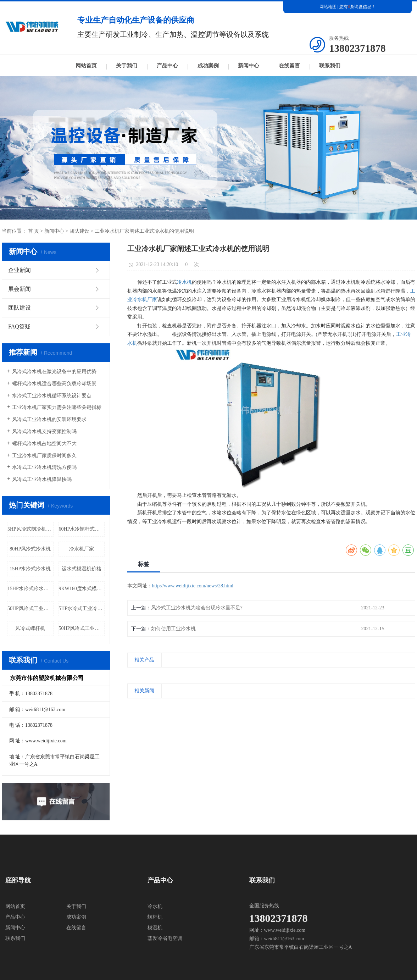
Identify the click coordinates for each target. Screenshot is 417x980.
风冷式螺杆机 (30, 628)
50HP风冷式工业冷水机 (30, 608)
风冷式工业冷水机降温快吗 (42, 479)
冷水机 (184, 282)
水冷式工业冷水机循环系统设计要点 (52, 396)
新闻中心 (249, 66)
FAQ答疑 (19, 326)
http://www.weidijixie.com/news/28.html (193, 586)
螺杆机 (155, 917)
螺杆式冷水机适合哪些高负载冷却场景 (54, 384)
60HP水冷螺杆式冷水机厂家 (82, 529)
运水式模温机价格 (82, 569)
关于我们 (127, 66)
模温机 (155, 928)
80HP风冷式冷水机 (30, 549)
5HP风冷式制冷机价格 (30, 529)
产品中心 (167, 66)
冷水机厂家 (82, 549)
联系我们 (330, 66)
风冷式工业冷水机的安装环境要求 (49, 419)
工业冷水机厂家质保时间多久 (44, 456)
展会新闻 (20, 289)
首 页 (34, 231)
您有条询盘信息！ (357, 7)
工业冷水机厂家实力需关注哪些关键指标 (57, 407)
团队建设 (79, 231)
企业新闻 (20, 270)
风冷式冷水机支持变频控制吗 (44, 431)
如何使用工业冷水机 (173, 629)
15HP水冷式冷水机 (30, 569)
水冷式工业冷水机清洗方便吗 (44, 467)
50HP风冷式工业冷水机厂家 (82, 628)
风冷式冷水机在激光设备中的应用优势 (54, 372)
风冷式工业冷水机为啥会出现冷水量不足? (197, 608)
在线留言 (289, 66)
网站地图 (328, 7)
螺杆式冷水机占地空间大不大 (44, 444)
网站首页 (86, 66)
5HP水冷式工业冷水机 (82, 608)
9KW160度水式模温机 (82, 589)
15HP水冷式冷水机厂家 (30, 589)
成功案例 (208, 66)
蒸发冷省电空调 (165, 938)
